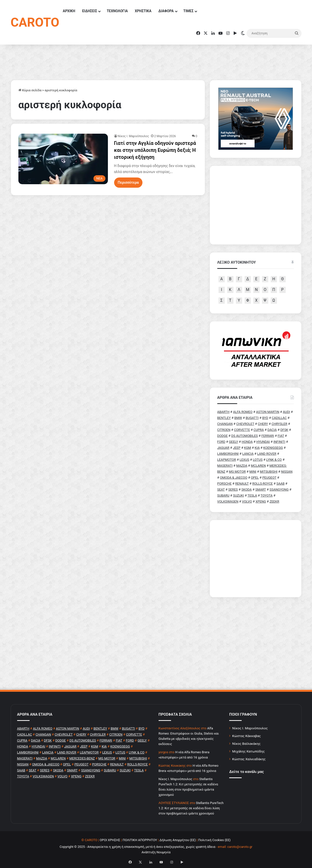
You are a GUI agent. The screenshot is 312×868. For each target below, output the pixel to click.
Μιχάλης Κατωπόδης (248, 751)
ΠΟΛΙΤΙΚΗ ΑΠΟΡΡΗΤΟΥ (140, 840)
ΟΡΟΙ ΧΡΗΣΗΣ (110, 840)
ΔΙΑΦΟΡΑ (166, 11)
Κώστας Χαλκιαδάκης (249, 759)
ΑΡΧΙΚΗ (69, 11)
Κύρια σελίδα (30, 90)
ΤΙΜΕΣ (189, 11)
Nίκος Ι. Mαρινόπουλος (134, 136)
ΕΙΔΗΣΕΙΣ (89, 11)
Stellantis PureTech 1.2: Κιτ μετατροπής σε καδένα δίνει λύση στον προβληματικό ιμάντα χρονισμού (191, 808)
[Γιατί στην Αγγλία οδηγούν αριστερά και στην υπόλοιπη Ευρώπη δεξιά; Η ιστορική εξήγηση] (63, 159)
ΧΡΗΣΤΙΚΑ (143, 11)
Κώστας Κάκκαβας (246, 736)
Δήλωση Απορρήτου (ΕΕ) (178, 840)
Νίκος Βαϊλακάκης (246, 744)
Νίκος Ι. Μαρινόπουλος (250, 728)
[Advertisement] (256, 559)
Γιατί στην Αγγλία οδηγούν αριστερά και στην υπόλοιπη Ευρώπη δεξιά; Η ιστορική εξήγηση (155, 150)
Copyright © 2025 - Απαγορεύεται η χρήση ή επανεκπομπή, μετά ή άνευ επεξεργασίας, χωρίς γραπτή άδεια (137, 847)
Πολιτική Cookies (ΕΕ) (214, 840)
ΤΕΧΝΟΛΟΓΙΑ (117, 11)
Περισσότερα (128, 182)
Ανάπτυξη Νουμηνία (156, 852)
